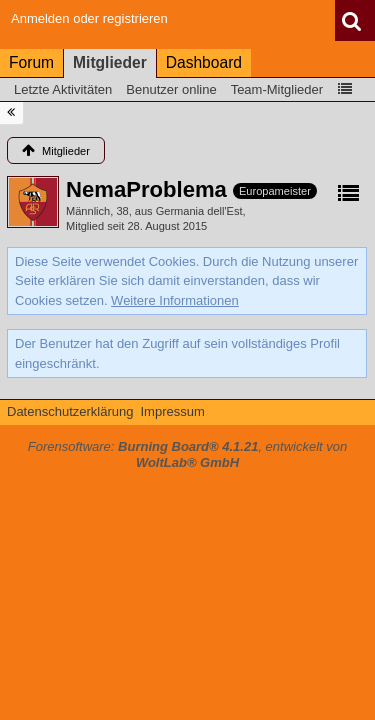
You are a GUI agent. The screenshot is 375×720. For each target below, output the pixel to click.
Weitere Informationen (175, 300)
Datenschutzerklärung (70, 411)
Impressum (172, 411)
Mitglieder (110, 62)
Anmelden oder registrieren (89, 18)
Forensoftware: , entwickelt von (188, 455)
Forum (31, 62)
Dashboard (204, 62)
